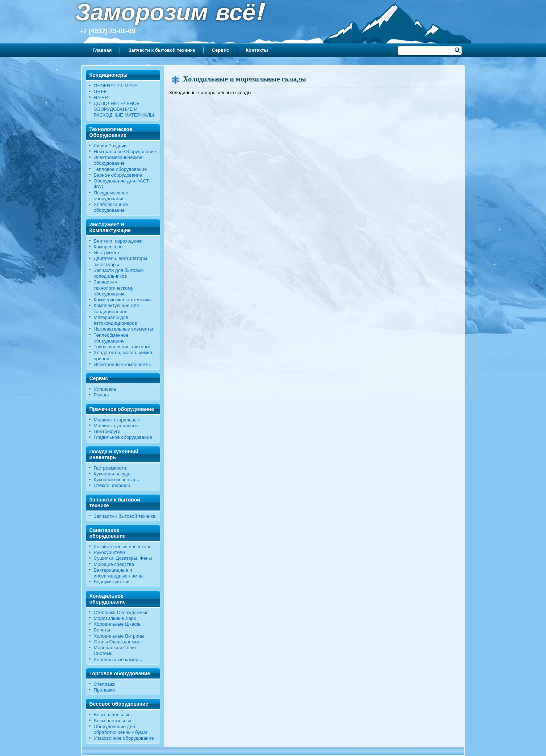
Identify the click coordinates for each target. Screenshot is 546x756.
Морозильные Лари (115, 618)
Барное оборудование (118, 175)
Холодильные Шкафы (118, 624)
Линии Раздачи (110, 146)
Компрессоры (109, 247)
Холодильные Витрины (119, 636)
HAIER (101, 98)
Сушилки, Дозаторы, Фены (123, 558)
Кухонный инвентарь (116, 480)
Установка (105, 389)
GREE (101, 91)
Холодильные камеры (118, 660)
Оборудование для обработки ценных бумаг (121, 729)
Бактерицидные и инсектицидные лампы (119, 573)
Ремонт (102, 395)
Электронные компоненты (122, 364)
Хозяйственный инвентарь (123, 547)
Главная (102, 50)
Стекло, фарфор (112, 485)
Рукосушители (109, 552)
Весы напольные (112, 715)
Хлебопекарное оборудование (111, 207)
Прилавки (105, 690)
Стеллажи (105, 684)
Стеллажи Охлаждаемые (121, 612)
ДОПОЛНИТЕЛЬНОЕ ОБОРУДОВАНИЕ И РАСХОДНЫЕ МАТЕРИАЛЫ (124, 109)
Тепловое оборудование (120, 169)
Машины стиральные (117, 420)
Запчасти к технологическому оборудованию (114, 288)
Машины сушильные (116, 426)
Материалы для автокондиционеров (116, 320)
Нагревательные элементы (124, 329)
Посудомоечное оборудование (111, 196)
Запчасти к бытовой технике (162, 50)
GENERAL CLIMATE (116, 86)
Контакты (257, 50)
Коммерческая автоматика (123, 300)
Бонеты (102, 630)
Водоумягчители (112, 582)
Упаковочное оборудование (124, 738)
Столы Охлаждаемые (117, 642)
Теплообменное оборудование (111, 338)
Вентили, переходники (118, 241)
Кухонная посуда (112, 474)
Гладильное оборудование (123, 437)
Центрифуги (107, 431)
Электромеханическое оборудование (118, 160)
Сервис (221, 50)
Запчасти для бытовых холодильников (119, 273)
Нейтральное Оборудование (125, 152)
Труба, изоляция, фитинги (122, 347)
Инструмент (107, 253)
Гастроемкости (110, 468)
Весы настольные (113, 721)
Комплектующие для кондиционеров (116, 308)
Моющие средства (114, 564)
